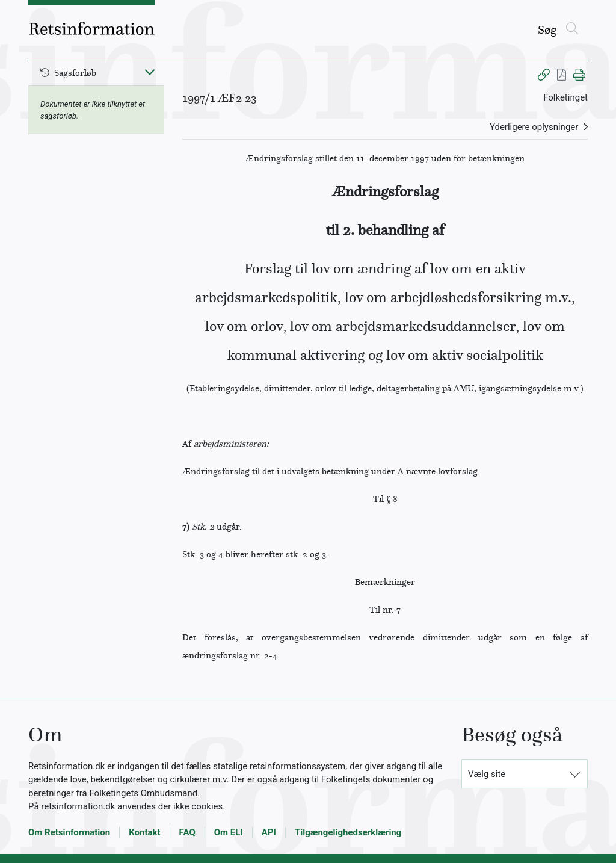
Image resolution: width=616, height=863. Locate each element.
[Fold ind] (150, 72)
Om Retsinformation (69, 832)
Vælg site (487, 774)
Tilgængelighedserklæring (348, 832)
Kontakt (144, 832)
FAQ (187, 832)
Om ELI (229, 832)
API (269, 832)
